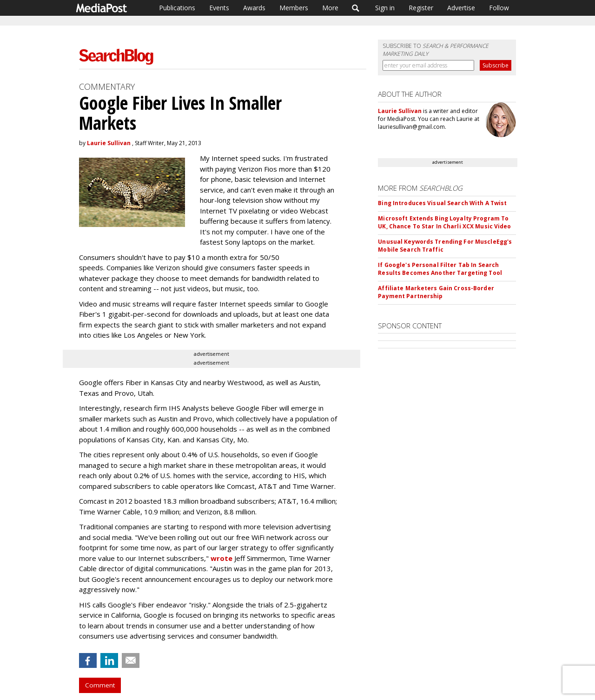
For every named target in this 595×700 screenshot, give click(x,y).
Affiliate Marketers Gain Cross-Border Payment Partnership (436, 292)
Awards (254, 8)
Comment (100, 685)
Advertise (461, 8)
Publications (177, 8)
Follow (499, 8)
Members (294, 8)
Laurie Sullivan (109, 143)
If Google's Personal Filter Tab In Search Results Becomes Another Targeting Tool (440, 269)
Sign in (385, 8)
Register (421, 8)
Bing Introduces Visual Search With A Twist (442, 203)
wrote (221, 558)
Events (219, 8)
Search (356, 8)
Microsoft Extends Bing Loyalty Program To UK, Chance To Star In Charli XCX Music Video (444, 222)
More (330, 8)
